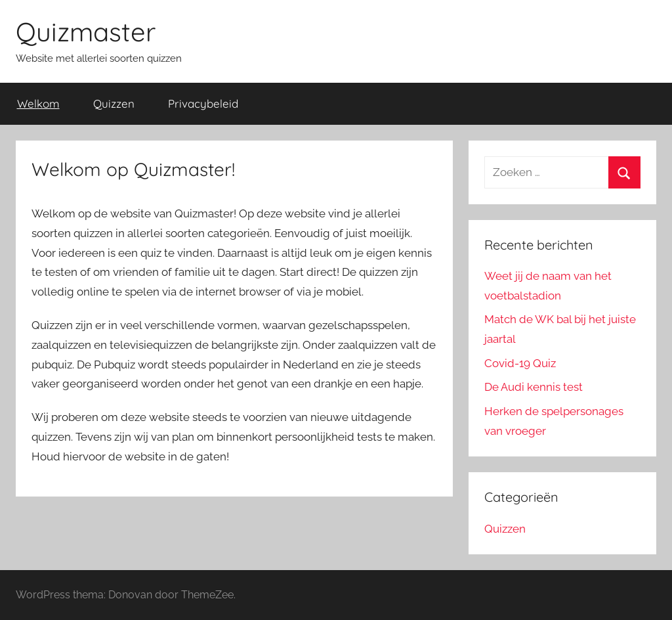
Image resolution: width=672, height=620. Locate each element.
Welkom (38, 103)
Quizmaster (86, 32)
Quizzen (114, 103)
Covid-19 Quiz (520, 363)
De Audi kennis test (534, 387)
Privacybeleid (203, 103)
